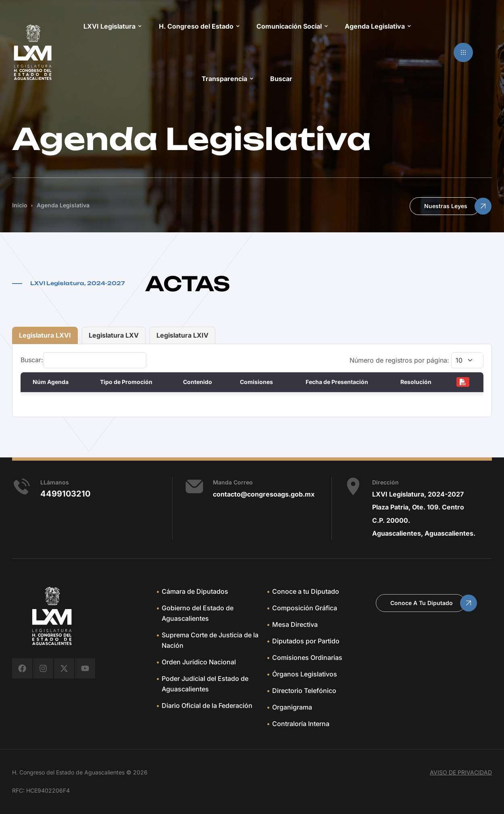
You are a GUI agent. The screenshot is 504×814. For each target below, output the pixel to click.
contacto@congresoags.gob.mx (264, 494)
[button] (463, 52)
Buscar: (83, 360)
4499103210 (65, 494)
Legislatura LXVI (45, 335)
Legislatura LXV (114, 335)
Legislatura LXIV (182, 335)
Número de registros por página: (417, 360)
